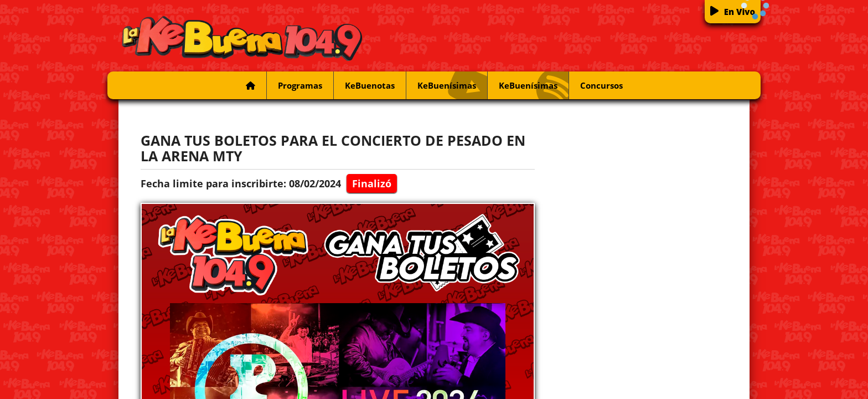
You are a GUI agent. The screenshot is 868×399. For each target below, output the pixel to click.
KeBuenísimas (452, 86)
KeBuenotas (370, 85)
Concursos (601, 85)
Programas (300, 85)
